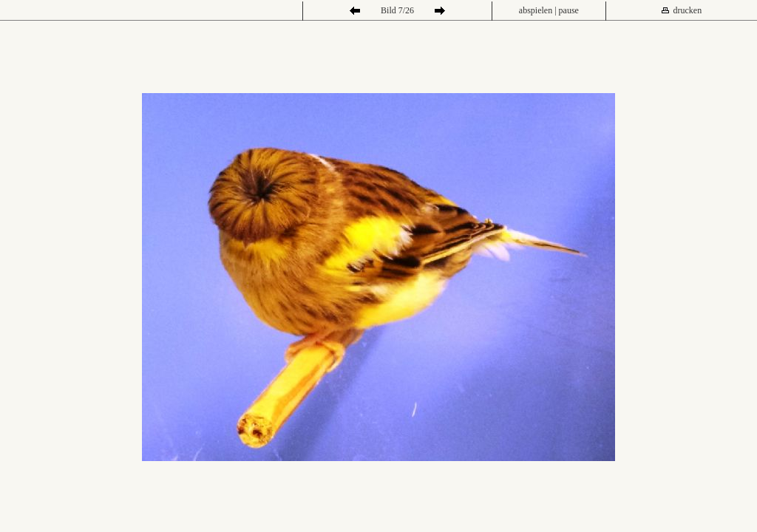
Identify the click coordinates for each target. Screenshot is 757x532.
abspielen (536, 10)
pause (569, 10)
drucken (688, 10)
